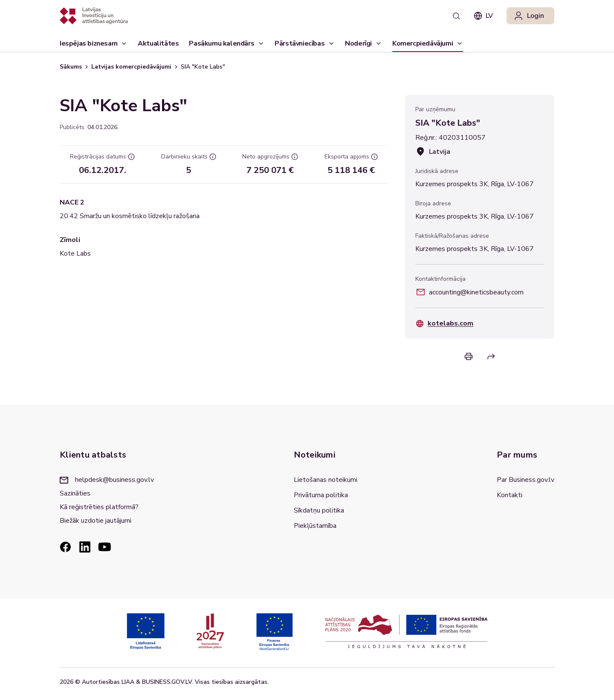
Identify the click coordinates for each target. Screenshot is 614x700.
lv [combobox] (483, 16)
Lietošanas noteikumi (326, 480)
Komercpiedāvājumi (428, 45)
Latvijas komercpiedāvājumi (131, 67)
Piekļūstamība (315, 526)
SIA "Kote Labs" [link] (203, 67)
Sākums (71, 67)
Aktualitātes (158, 45)
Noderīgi (363, 45)
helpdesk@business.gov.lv (107, 480)
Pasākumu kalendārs (222, 43)
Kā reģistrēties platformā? (99, 507)
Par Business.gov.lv (526, 480)
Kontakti (510, 495)
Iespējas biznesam (94, 45)
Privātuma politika (321, 495)
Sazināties (75, 493)
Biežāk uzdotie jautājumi (96, 521)
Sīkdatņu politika (319, 510)
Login (529, 16)
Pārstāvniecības (305, 45)
